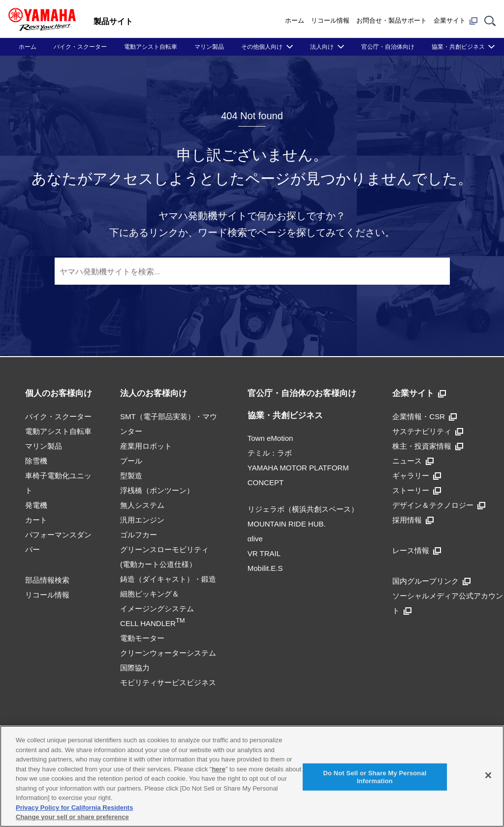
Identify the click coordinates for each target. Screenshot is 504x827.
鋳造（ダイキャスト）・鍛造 (168, 579)
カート (36, 520)
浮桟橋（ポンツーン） (157, 490)
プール (131, 461)
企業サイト (456, 21)
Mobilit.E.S (265, 568)
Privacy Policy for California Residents (74, 808)
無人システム (142, 505)
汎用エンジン (142, 520)
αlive (255, 539)
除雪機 (36, 461)
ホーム (295, 20)
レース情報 (417, 550)
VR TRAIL (264, 553)
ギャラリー (417, 476)
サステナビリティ (428, 431)
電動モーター (142, 638)
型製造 (131, 476)
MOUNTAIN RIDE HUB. (287, 524)
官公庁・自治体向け (388, 47)
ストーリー (417, 490)
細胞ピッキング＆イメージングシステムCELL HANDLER (157, 609)
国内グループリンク (431, 581)
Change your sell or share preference (72, 817)
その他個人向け (262, 47)
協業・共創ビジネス (458, 47)
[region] (252, 776)
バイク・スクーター (80, 47)
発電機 (36, 505)
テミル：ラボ (270, 453)
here (218, 769)
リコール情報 (330, 20)
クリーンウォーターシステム (168, 653)
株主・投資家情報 (428, 446)
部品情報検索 (47, 580)
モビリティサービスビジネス (168, 682)
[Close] (488, 775)
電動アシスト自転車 (151, 47)
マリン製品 (209, 47)
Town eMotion (270, 438)
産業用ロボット (146, 446)
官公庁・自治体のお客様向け (302, 393)
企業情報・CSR (425, 416)
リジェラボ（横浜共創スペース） (303, 509)
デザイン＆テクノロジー (439, 505)
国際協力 (135, 668)
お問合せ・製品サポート (392, 20)
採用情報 (413, 520)
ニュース (413, 461)
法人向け (322, 47)
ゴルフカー (139, 535)
